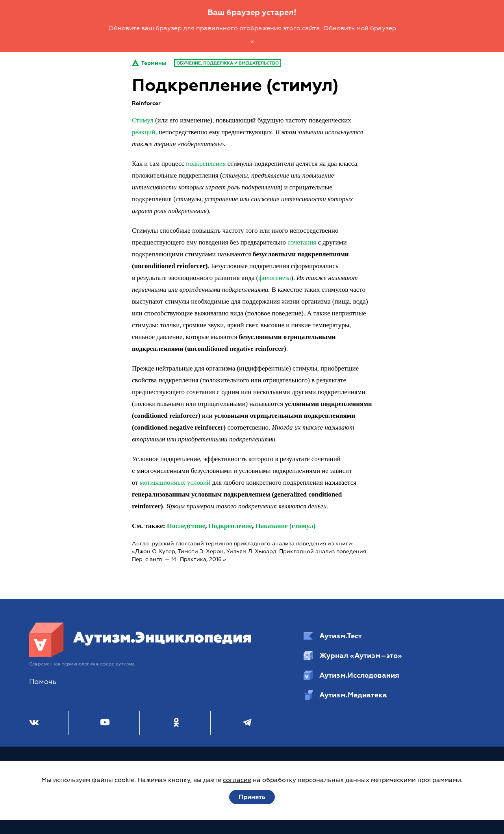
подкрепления (206, 164)
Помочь (43, 682)
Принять (252, 797)
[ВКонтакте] (34, 723)
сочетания (302, 242)
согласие (237, 780)
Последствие (186, 526)
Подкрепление (230, 526)
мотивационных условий (175, 483)
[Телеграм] (247, 723)
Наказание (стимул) (286, 526)
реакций (144, 132)
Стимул (143, 120)
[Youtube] (105, 723)
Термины (149, 63)
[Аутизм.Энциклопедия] (141, 655)
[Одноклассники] (176, 723)
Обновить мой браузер (360, 28)
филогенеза (275, 278)
